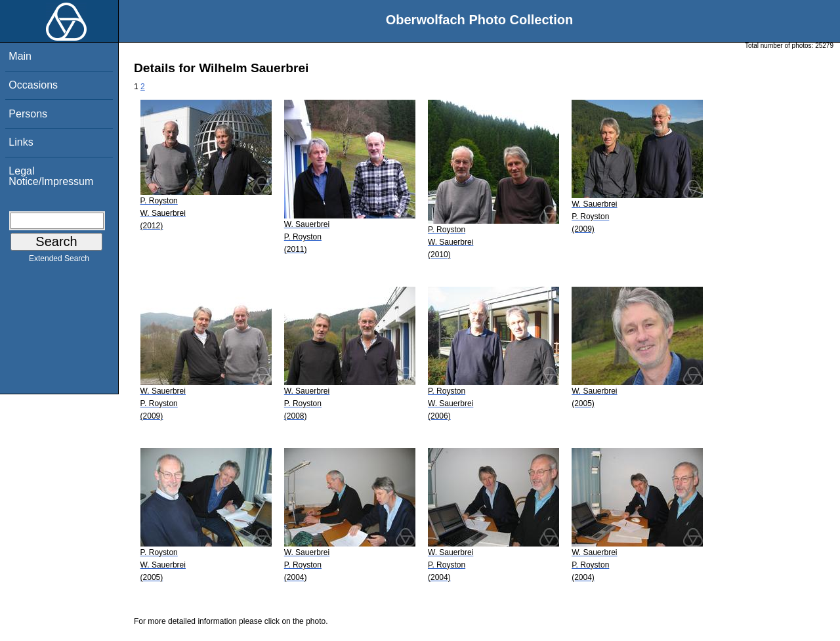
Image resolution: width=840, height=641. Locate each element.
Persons (28, 114)
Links (21, 142)
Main (20, 56)
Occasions (33, 85)
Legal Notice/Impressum (51, 176)
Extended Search (59, 261)
